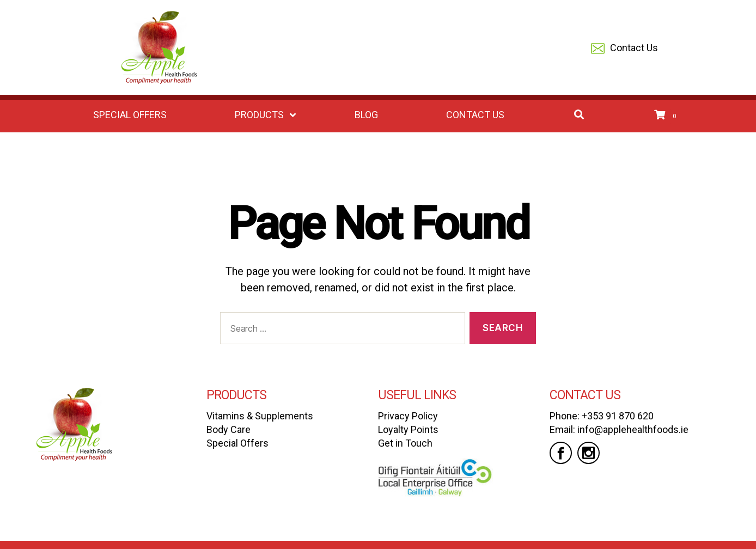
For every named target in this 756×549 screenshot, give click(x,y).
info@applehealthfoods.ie (633, 429)
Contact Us (624, 49)
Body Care (228, 429)
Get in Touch (405, 443)
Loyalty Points (408, 429)
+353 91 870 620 (618, 416)
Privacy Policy (408, 416)
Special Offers (237, 443)
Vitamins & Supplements (260, 416)
